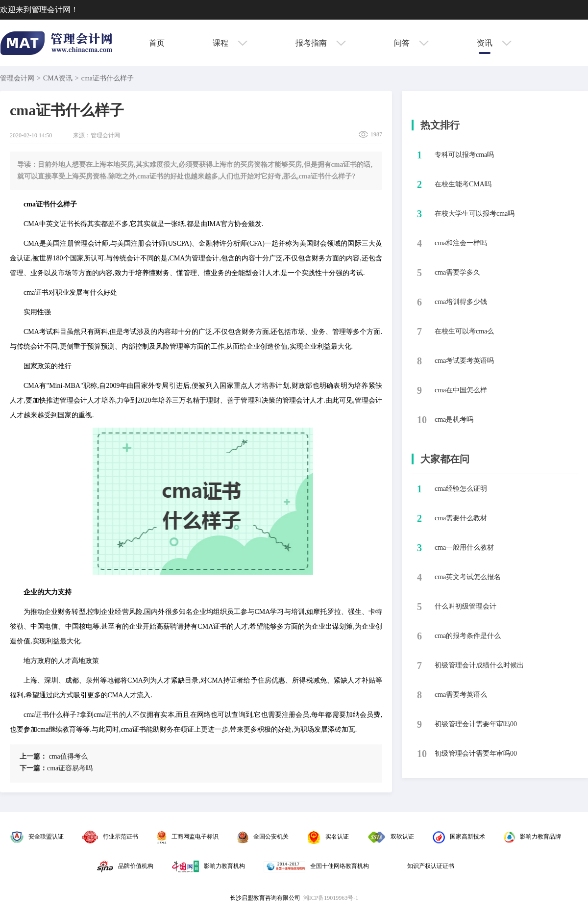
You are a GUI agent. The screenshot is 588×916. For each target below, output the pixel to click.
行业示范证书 (110, 837)
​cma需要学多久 (457, 272)
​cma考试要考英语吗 (464, 361)
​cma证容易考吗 (56, 768)
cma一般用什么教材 (464, 547)
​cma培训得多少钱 (461, 302)
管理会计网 (17, 78)
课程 (230, 43)
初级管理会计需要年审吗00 (476, 724)
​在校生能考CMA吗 (463, 184)
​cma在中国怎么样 (461, 390)
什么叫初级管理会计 (465, 606)
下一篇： (33, 768)
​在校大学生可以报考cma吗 (475, 214)
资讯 (494, 43)
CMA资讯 (58, 78)
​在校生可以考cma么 (464, 331)
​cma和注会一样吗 (461, 243)
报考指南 (321, 43)
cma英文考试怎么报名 (468, 577)
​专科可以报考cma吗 (464, 155)
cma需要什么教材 (461, 518)
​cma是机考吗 (454, 420)
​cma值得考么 (54, 756)
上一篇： (33, 756)
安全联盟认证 (37, 837)
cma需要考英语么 (461, 695)
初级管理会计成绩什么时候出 (479, 665)
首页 (157, 43)
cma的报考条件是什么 (468, 636)
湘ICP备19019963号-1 (331, 898)
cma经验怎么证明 (461, 489)
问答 (411, 43)
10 (422, 420)
